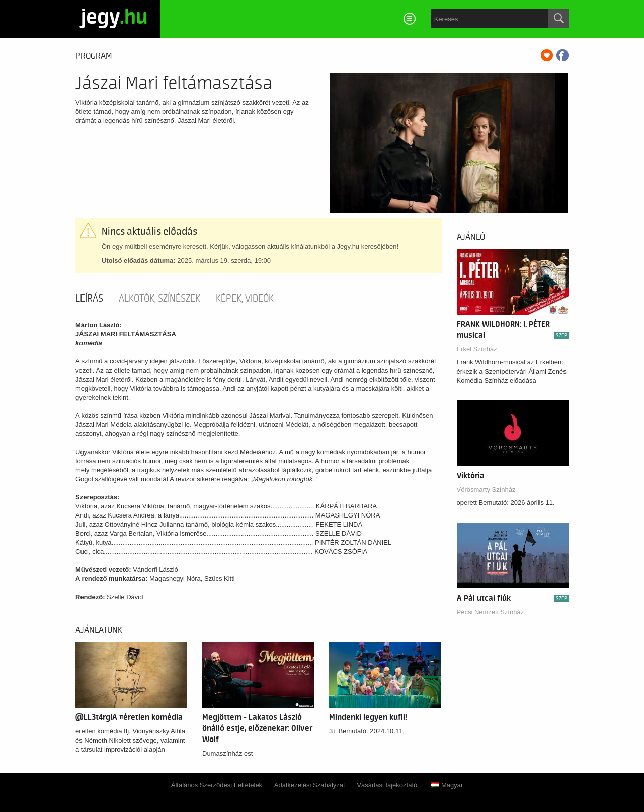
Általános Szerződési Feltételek (217, 785)
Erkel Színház (477, 349)
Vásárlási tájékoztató (387, 785)
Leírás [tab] (89, 299)
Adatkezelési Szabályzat (310, 785)
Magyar (447, 785)
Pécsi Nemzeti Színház (491, 612)
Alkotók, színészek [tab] (159, 299)
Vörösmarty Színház (486, 490)
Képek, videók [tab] (245, 299)
